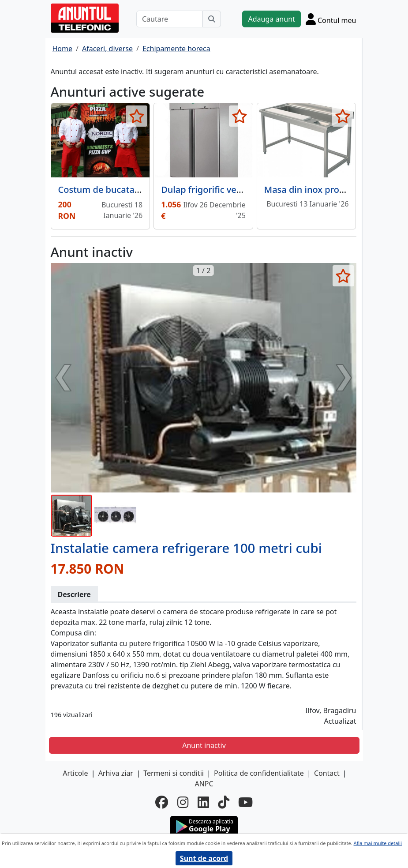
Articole (75, 773)
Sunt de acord (204, 858)
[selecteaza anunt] (137, 116)
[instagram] (183, 802)
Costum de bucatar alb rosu (116, 190)
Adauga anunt (271, 19)
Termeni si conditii (174, 773)
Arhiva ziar (116, 773)
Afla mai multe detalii (378, 843)
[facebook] (162, 802)
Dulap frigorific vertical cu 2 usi (226, 190)
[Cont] (331, 19)
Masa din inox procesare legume (333, 190)
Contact (327, 773)
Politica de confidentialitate (259, 773)
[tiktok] (224, 802)
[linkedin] (203, 802)
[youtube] (245, 802)
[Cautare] (170, 19)
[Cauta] (212, 19)
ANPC (204, 784)
